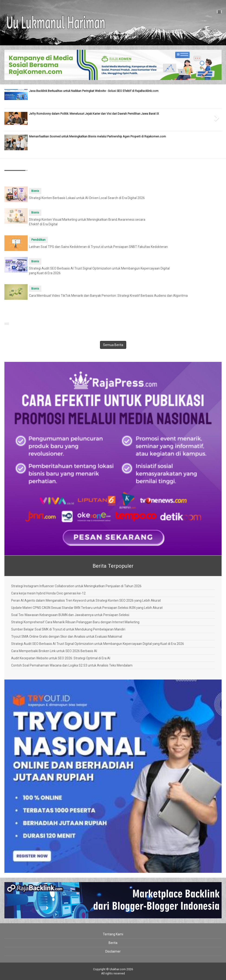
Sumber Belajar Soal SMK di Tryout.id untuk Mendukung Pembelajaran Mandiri (68, 629)
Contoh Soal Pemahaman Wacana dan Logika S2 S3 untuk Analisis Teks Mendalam (72, 665)
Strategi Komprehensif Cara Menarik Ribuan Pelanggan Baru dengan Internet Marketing (75, 622)
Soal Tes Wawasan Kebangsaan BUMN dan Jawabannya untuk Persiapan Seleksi (70, 615)
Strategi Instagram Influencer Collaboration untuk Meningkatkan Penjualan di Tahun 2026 (76, 586)
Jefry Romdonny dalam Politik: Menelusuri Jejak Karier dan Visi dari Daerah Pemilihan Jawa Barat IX (94, 114)
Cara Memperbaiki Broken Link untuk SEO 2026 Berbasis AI (54, 651)
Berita (113, 943)
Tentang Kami (113, 934)
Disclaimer (113, 951)
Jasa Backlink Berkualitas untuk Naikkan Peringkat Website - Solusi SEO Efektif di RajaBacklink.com (94, 91)
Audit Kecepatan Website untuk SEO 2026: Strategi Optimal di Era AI (61, 658)
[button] (10, 116)
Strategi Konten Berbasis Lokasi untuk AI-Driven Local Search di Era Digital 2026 (87, 198)
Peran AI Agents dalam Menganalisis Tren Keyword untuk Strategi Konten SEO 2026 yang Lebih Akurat (86, 600)
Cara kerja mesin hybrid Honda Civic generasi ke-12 (48, 593)
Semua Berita (113, 345)
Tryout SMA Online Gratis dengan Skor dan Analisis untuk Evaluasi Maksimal (67, 637)
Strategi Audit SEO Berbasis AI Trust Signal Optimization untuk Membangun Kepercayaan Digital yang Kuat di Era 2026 (98, 644)
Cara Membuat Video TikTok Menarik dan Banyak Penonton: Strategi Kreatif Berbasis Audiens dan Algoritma (108, 296)
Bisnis (35, 191)
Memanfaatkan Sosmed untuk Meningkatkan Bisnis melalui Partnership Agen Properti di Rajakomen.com (97, 136)
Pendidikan (38, 240)
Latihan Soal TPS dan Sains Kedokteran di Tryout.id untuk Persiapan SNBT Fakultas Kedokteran (98, 247)
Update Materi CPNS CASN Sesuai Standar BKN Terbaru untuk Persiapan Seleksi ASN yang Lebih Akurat (87, 608)
